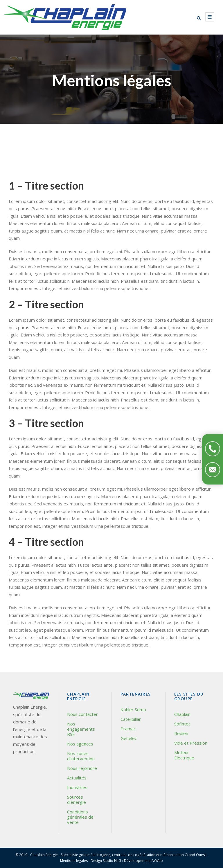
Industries (77, 787)
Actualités (77, 778)
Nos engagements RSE (81, 729)
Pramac (128, 729)
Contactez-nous (213, 470)
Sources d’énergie (77, 799)
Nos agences (80, 744)
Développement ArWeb (143, 861)
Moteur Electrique (184, 755)
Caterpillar (131, 719)
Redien (181, 733)
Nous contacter (82, 714)
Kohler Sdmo (133, 709)
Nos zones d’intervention (81, 756)
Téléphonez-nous (213, 449)
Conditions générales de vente (80, 817)
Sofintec (182, 724)
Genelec (129, 738)
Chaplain (182, 714)
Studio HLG (112, 861)
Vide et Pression (191, 743)
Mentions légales (74, 861)
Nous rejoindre (82, 768)
